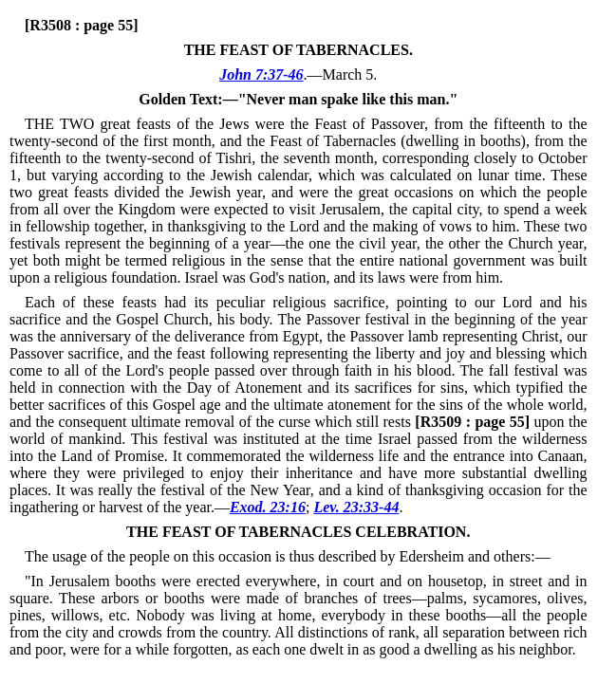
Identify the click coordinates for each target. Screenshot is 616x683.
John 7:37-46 (261, 74)
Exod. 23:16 (268, 507)
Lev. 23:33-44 (356, 507)
